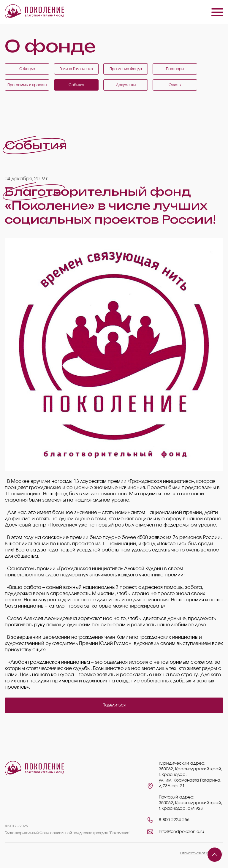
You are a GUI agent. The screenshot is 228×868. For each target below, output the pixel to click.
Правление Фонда (126, 69)
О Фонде (27, 69)
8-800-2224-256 (174, 820)
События (76, 85)
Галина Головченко (76, 69)
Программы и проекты (27, 85)
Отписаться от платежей (202, 853)
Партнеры (175, 69)
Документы (126, 85)
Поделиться (114, 705)
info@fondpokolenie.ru (182, 832)
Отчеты (175, 85)
